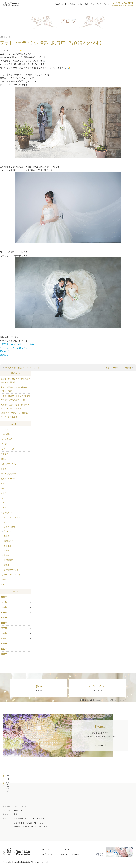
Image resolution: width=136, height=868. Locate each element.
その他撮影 (5, 434)
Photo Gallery (58, 850)
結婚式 (4, 580)
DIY (2, 498)
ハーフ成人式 (6, 439)
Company (65, 854)
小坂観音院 (8, 560)
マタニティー (6, 454)
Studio (68, 850)
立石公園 (7, 531)
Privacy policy (76, 854)
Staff (44, 854)
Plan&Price (46, 850)
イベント (5, 429)
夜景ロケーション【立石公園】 (119, 368)
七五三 (4, 459)
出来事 (4, 469)
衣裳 (3, 584)
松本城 (6, 565)
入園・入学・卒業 (8, 464)
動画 (3, 488)
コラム (4, 508)
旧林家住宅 (8, 541)
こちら (45, 827)
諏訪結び (4, 355)
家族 (3, 483)
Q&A (57, 854)
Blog (50, 854)
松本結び (4, 351)
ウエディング (6, 513)
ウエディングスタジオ (11, 575)
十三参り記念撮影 (8, 474)
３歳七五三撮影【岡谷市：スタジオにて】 (22, 368)
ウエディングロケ (9, 522)
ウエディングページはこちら (14, 348)
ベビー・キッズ (7, 449)
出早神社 (7, 546)
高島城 (6, 536)
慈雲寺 (6, 551)
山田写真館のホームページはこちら (17, 344)
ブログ (4, 444)
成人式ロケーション (9, 479)
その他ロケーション (12, 570)
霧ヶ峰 (6, 555)
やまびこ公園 (9, 527)
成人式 (4, 493)
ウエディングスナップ (11, 517)
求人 (3, 503)
